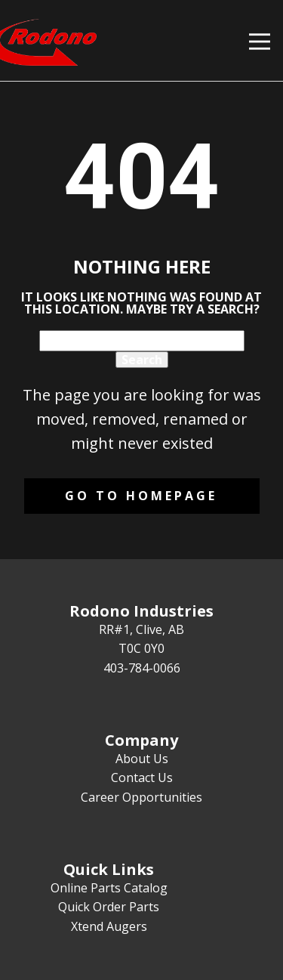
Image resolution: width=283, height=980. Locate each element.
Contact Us (142, 778)
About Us (142, 759)
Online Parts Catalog (109, 888)
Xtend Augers (109, 926)
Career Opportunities (141, 797)
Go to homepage (141, 496)
